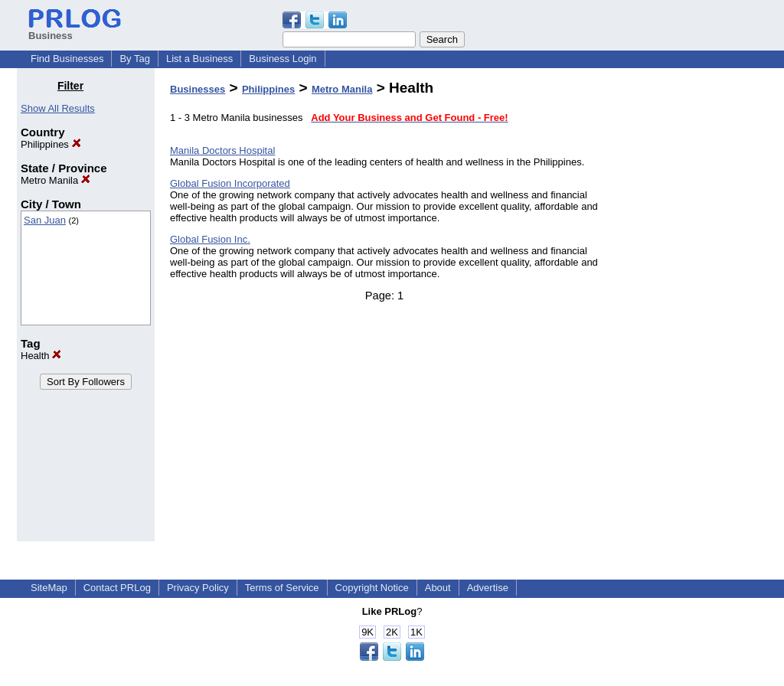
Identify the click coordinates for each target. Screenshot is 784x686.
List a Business (199, 59)
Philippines (51, 144)
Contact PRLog (117, 588)
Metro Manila (56, 180)
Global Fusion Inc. (210, 239)
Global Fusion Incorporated (230, 183)
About (438, 588)
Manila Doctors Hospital (222, 150)
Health (41, 356)
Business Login (283, 59)
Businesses (198, 89)
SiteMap (49, 588)
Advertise (488, 588)
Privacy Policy (198, 588)
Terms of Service (282, 588)
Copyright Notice (372, 588)
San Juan (45, 220)
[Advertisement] (689, 309)
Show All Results (58, 108)
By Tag (135, 59)
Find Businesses (67, 59)
